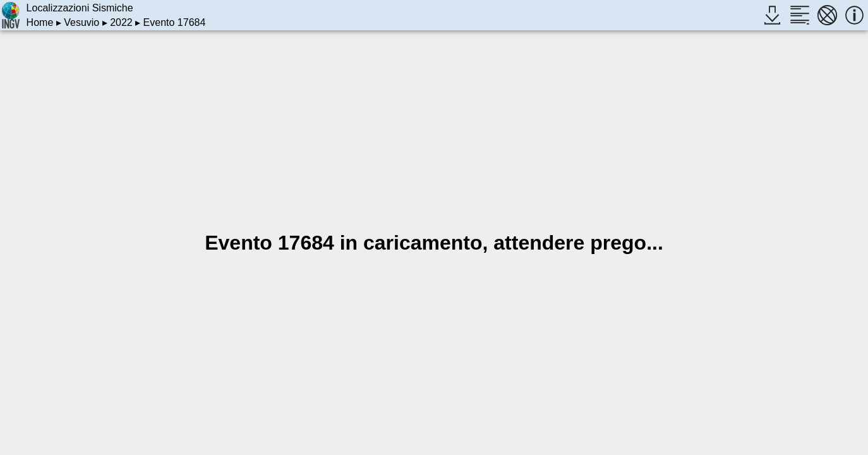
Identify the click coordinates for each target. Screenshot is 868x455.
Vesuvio (81, 22)
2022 (121, 22)
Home (40, 22)
